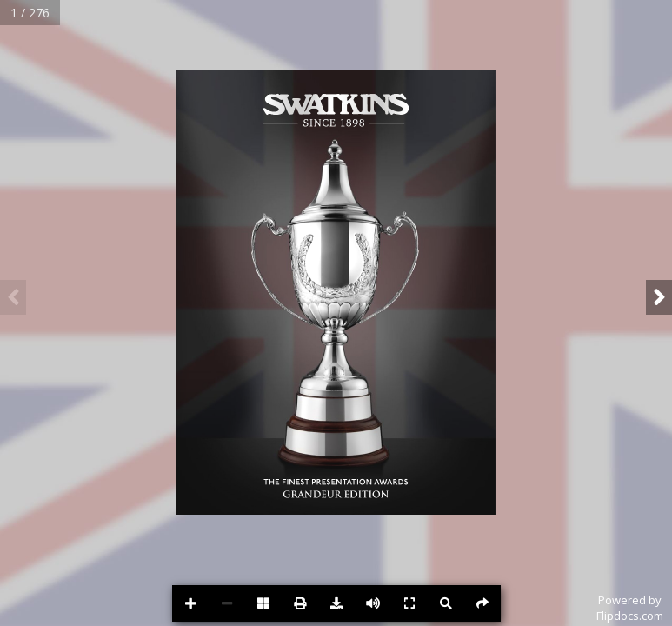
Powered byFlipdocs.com (630, 608)
